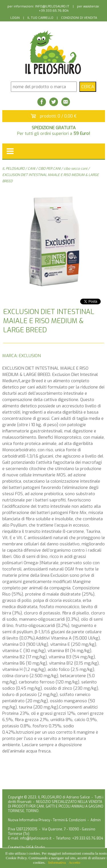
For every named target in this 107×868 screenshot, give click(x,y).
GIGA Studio (36, 847)
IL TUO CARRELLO (40, 18)
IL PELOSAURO (13, 169)
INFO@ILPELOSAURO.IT (52, 6)
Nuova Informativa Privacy (29, 820)
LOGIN (15, 18)
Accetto (74, 862)
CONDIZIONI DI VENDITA (79, 18)
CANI (31, 169)
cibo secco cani (75, 169)
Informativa (57, 862)
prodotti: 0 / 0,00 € (58, 116)
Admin (96, 820)
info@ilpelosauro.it (36, 838)
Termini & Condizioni (69, 820)
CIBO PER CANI (49, 169)
